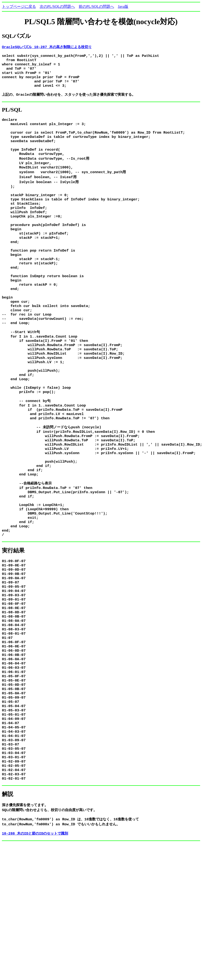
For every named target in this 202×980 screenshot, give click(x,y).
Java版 (123, 7)
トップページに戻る (19, 7)
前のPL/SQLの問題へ (96, 7)
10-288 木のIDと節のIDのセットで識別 (35, 909)
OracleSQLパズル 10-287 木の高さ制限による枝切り (47, 47)
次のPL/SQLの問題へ (57, 7)
